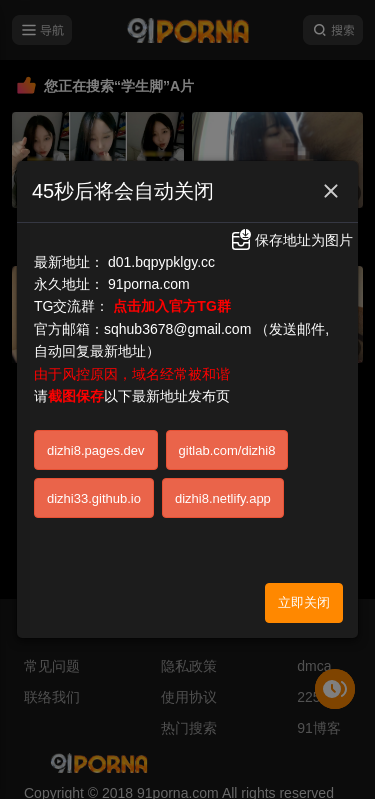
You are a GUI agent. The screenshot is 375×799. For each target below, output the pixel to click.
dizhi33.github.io (94, 489)
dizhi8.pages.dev (96, 441)
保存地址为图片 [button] (291, 231)
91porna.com (149, 275)
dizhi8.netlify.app (223, 489)
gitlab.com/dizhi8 (227, 441)
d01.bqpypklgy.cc (161, 253)
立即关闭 (304, 593)
